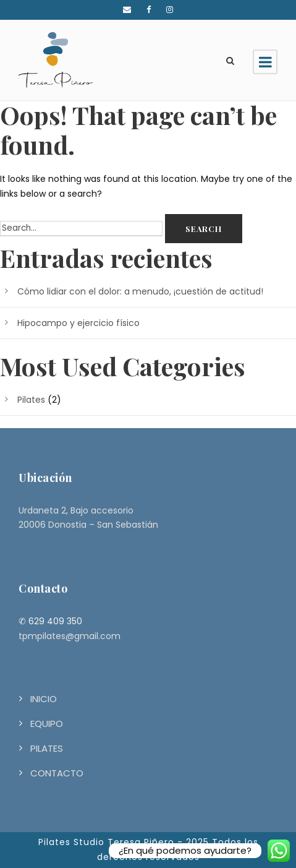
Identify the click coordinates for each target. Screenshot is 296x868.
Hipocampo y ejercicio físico (78, 323)
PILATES (47, 748)
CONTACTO (57, 773)
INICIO (44, 699)
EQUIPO (47, 724)
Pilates (31, 400)
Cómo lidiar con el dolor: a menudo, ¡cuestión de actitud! (140, 291)
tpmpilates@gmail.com (70, 636)
